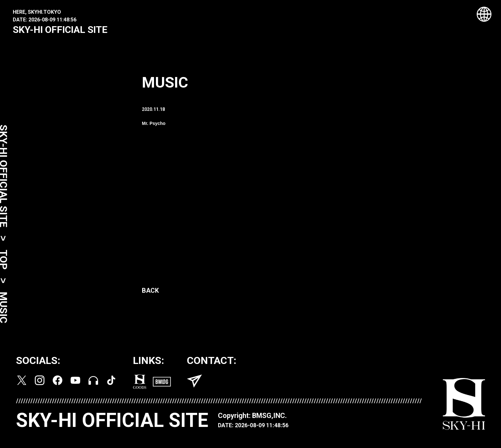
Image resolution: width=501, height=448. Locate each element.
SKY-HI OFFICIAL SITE (60, 30)
